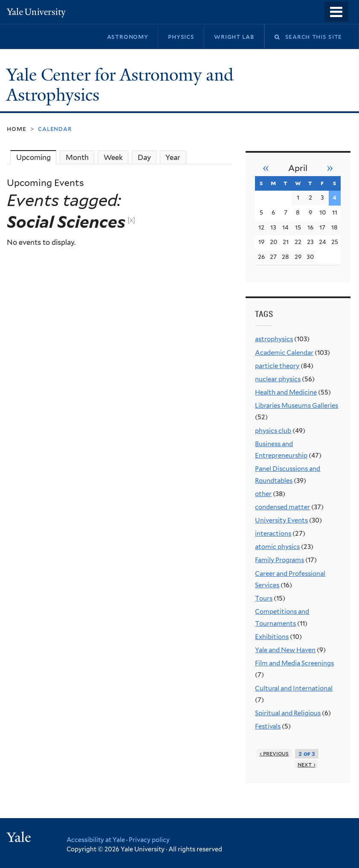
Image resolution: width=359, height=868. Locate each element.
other (263, 494)
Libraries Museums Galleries (297, 406)
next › (307, 764)
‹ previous (274, 753)
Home (16, 129)
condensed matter (282, 507)
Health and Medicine (286, 392)
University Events (281, 520)
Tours (264, 598)
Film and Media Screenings (294, 663)
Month (77, 157)
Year (173, 157)
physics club (273, 431)
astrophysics (274, 339)
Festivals (268, 726)
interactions (273, 534)
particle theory (277, 366)
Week (113, 157)
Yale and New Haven (285, 650)
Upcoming (36, 157)
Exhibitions (272, 637)
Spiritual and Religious (288, 713)
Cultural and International (294, 688)
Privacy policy (149, 840)
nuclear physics (278, 379)
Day (144, 157)
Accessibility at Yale (96, 840)
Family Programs (279, 560)
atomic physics (277, 547)
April (298, 168)
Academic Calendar (284, 353)
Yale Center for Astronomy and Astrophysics (120, 85)
